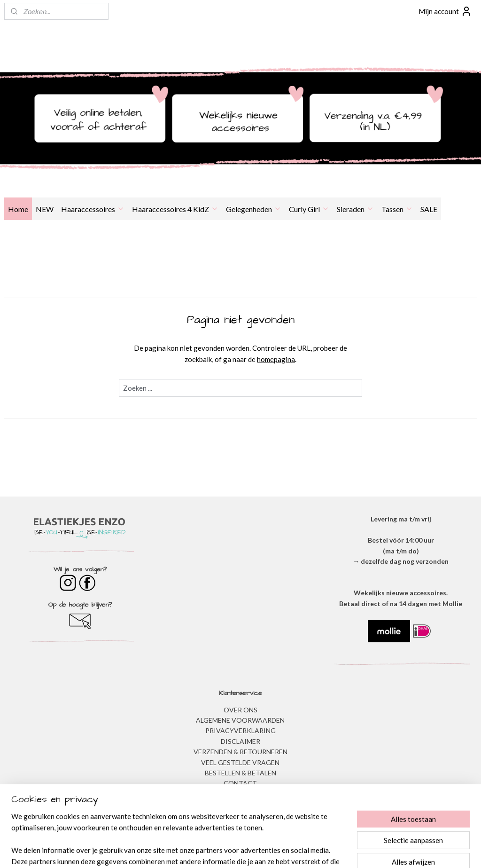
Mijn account (445, 11)
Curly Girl (309, 209)
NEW (45, 209)
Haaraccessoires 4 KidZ (175, 209)
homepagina (276, 359)
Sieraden (355, 209)
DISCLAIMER (240, 741)
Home (18, 209)
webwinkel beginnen (260, 851)
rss (228, 851)
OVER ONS (240, 710)
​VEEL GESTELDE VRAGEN (240, 762)
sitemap (211, 851)
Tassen (397, 209)
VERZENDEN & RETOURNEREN (240, 752)
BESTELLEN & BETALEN (240, 773)
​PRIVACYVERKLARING (240, 730)
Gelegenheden (254, 209)
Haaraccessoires (93, 209)
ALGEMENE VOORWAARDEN (240, 720)
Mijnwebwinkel (336, 851)
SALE (429, 209)
